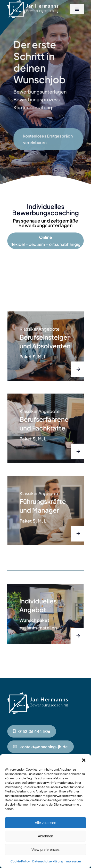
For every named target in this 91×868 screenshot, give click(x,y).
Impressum (73, 861)
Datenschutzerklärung (48, 861)
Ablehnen (45, 836)
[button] (84, 760)
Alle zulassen (45, 823)
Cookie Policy (20, 861)
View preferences (46, 849)
